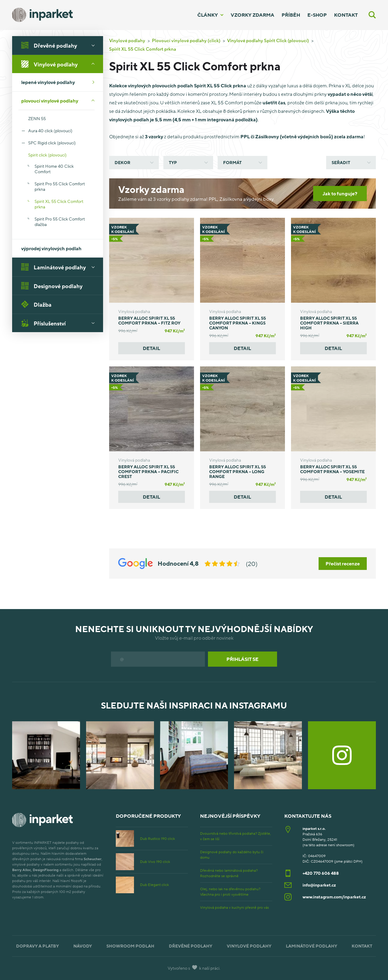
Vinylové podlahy (60, 64)
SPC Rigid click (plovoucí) (52, 143)
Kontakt (346, 15)
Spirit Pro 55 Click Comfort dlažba (60, 222)
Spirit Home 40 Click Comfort (54, 169)
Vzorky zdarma (253, 15)
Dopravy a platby (37, 946)
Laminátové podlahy (60, 267)
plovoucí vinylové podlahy (60, 101)
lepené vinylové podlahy (60, 82)
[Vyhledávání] (372, 15)
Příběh (291, 15)
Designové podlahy (52, 286)
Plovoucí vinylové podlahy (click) (186, 40)
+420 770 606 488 (321, 873)
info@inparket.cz (319, 885)
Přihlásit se (242, 659)
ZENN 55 (32, 119)
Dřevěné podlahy (60, 45)
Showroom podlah (130, 946)
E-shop (317, 15)
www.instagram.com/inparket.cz (334, 897)
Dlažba (36, 304)
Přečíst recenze (343, 564)
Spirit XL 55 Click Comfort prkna (59, 204)
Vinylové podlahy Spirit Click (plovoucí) (268, 40)
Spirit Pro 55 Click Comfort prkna (60, 186)
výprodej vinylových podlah (51, 248)
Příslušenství (60, 323)
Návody (83, 946)
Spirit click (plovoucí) (43, 155)
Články (208, 15)
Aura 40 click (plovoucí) (50, 131)
